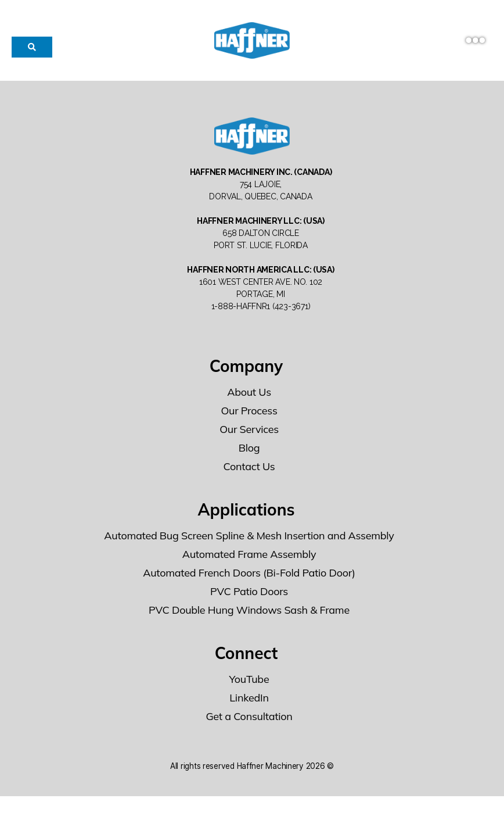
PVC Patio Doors (249, 622)
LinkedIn (249, 728)
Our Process (249, 441)
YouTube (249, 710)
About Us (249, 423)
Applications (246, 540)
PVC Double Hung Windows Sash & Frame (249, 641)
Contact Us (249, 497)
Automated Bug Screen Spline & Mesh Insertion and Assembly (249, 566)
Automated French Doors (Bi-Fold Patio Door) (249, 604)
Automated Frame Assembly (249, 585)
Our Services (249, 460)
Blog (249, 479)
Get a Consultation (249, 747)
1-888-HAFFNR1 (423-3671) (261, 337)
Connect (246, 684)
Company (246, 397)
